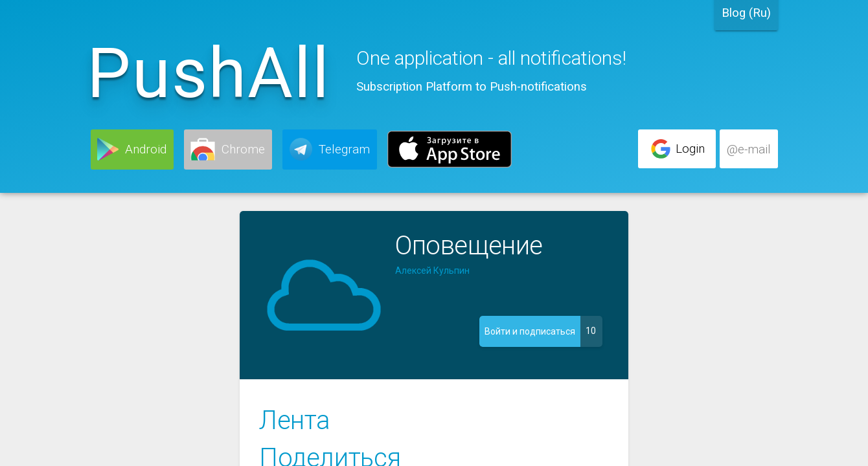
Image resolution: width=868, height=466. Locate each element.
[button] (132, 150)
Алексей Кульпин (432, 271)
